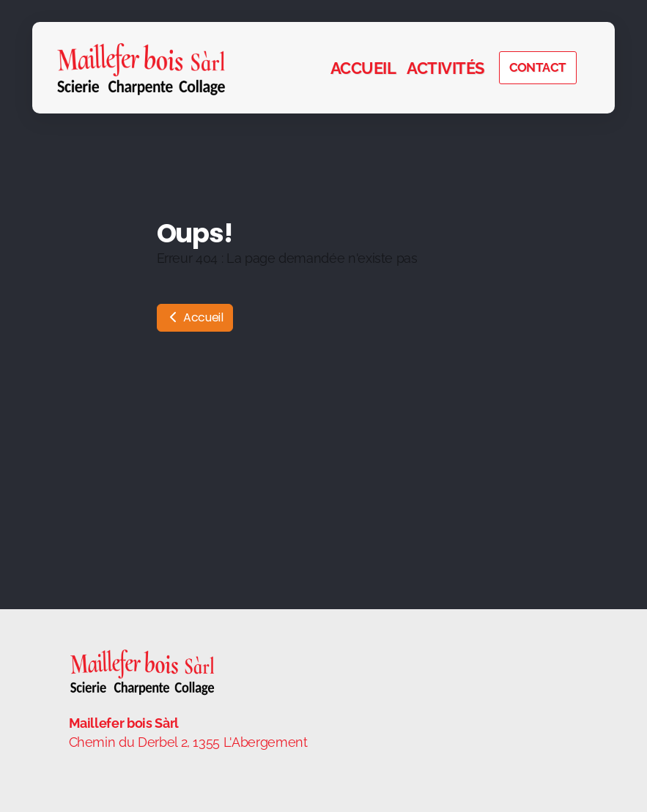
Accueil (195, 317)
